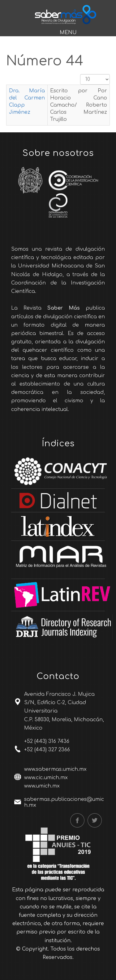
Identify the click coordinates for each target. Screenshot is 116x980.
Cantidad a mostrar (80, 74)
